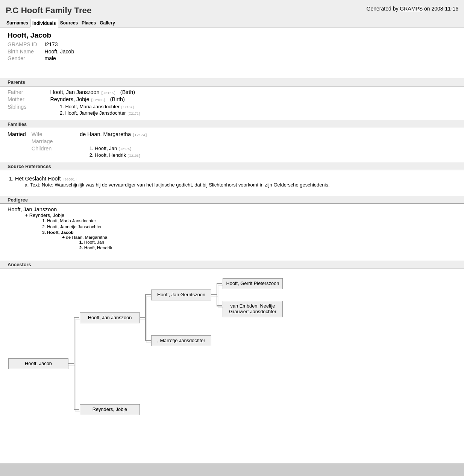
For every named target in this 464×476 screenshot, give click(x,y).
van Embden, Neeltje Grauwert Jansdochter (253, 308)
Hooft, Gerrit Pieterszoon (253, 283)
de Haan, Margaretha (113, 134)
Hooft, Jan (113, 148)
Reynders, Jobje (78, 99)
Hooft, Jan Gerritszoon (181, 294)
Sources (69, 23)
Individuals (44, 23)
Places (89, 23)
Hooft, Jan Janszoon (83, 92)
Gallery (107, 23)
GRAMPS (411, 9)
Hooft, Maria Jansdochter (100, 106)
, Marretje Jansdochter (181, 340)
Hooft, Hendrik (118, 155)
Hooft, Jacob (38, 363)
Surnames (17, 23)
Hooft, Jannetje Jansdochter (103, 113)
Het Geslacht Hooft (46, 178)
